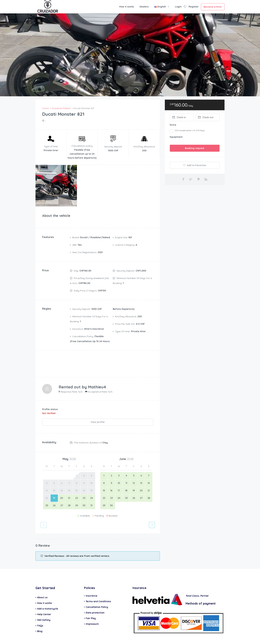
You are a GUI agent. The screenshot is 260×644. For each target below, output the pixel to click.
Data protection (95, 601)
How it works (127, 7)
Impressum (92, 612)
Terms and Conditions (98, 590)
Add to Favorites (195, 165)
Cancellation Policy (97, 595)
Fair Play (91, 607)
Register (194, 7)
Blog (40, 620)
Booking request (195, 148)
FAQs (40, 614)
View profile (98, 412)
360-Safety (44, 608)
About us (42, 586)
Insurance (92, 584)
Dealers (144, 7)
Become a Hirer (213, 7)
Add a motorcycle (48, 597)
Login (178, 7)
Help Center (44, 603)
